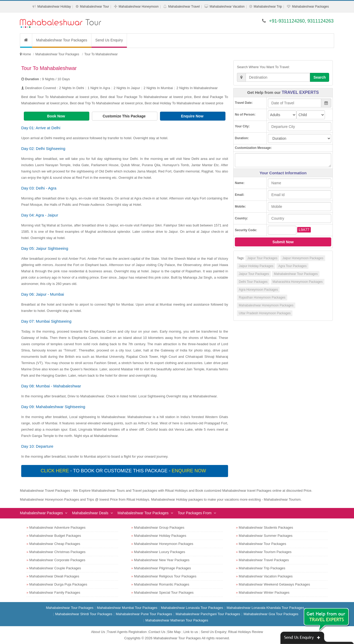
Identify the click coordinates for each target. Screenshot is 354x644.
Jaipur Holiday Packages (256, 266)
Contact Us (157, 632)
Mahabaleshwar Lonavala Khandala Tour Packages (265, 608)
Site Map (174, 632)
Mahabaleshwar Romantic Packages (162, 584)
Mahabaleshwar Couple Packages (55, 568)
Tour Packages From (195, 513)
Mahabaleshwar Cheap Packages (55, 544)
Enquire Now (193, 116)
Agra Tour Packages (292, 266)
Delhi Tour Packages (253, 282)
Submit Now (283, 242)
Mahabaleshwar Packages (310, 7)
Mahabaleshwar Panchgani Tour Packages (208, 614)
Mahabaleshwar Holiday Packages (160, 536)
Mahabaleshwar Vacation (227, 7)
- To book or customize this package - (124, 471)
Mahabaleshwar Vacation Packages (266, 576)
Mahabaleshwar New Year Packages (162, 560)
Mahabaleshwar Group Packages (159, 527)
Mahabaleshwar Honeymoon (139, 7)
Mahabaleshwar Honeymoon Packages (266, 305)
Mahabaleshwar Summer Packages (266, 536)
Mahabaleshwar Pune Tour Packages (144, 614)
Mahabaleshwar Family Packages (55, 592)
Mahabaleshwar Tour (94, 7)
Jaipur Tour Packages (262, 258)
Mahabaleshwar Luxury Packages (160, 552)
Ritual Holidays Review (245, 632)
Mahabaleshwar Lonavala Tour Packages (192, 608)
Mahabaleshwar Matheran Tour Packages (177, 620)
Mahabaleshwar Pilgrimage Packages (163, 568)
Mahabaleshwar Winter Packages (264, 592)
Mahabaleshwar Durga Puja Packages (58, 584)
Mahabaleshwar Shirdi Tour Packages (84, 614)
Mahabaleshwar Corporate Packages (57, 560)
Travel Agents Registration (127, 632)
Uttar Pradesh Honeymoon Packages (265, 313)
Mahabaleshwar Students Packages (266, 527)
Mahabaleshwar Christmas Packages (57, 552)
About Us (98, 632)
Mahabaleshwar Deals (90, 513)
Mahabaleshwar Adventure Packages (57, 527)
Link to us (191, 632)
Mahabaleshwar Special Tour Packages (164, 592)
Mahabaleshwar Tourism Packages (265, 552)
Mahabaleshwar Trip (268, 7)
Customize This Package (125, 116)
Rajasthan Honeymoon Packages (262, 297)
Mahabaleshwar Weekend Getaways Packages (274, 584)
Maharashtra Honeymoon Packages (298, 282)
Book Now (57, 116)
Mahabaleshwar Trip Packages (262, 568)
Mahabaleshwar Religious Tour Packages (165, 576)
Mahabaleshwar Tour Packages (62, 40)
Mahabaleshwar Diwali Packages (54, 576)
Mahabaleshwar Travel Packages (264, 560)
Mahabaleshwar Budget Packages (55, 536)
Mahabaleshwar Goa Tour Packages (271, 614)
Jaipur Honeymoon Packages (303, 258)
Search (320, 77)
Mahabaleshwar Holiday (54, 7)
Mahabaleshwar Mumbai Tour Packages (127, 608)
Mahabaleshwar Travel (184, 7)
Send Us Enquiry (109, 40)
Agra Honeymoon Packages (258, 290)
